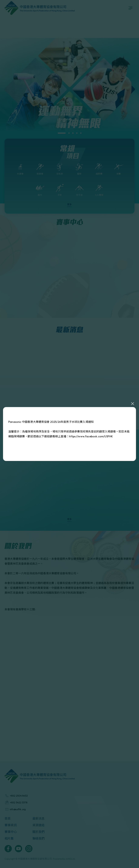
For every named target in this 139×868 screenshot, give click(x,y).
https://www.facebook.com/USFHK (91, 436)
